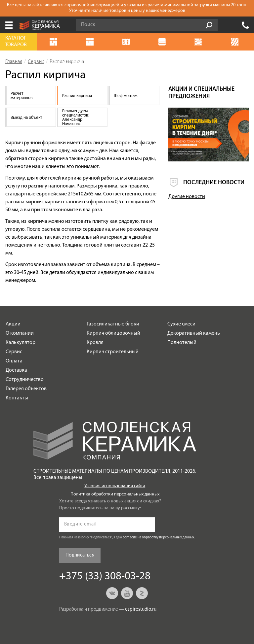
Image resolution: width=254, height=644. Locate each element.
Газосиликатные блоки (113, 324)
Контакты (17, 398)
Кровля (95, 343)
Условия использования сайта (115, 486)
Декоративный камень (194, 333)
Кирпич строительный (113, 352)
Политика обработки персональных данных (115, 494)
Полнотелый (182, 343)
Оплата (14, 361)
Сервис (14, 352)
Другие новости (187, 197)
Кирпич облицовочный (113, 333)
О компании (20, 333)
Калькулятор (21, 343)
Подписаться (80, 555)
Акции (13, 324)
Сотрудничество (25, 380)
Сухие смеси (181, 324)
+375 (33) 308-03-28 (245, 25)
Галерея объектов (26, 389)
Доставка (16, 370)
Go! (209, 25)
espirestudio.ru (141, 610)
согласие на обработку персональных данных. (159, 538)
